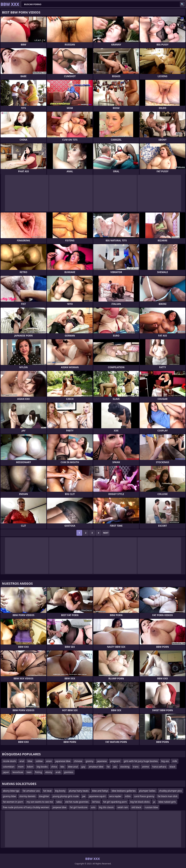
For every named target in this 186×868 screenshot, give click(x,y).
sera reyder (115, 796)
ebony (49, 772)
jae (84, 796)
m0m (128, 796)
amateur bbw (96, 767)
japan (6, 772)
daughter (44, 796)
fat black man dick (168, 796)
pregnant (115, 761)
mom (21, 767)
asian (49, 761)
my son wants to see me (40, 802)
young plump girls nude (66, 796)
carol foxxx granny (144, 796)
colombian (9, 767)
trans (136, 767)
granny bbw (9, 796)
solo (93, 807)
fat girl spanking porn (115, 802)
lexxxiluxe (18, 772)
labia (59, 802)
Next (106, 533)
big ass (165, 761)
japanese (102, 761)
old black (136, 807)
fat (108, 767)
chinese (78, 761)
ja (154, 802)
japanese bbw (63, 761)
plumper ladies (147, 791)
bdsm (30, 767)
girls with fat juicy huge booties (141, 761)
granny (90, 761)
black (172, 767)
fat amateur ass (31, 791)
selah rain (123, 807)
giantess (69, 772)
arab (58, 772)
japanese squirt (97, 796)
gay (83, 767)
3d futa (96, 802)
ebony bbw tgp (11, 791)
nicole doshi (9, 761)
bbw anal (73, 767)
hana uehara (159, 767)
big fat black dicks (140, 802)
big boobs (42, 767)
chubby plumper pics (170, 791)
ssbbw (39, 761)
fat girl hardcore (79, 807)
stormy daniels (27, 796)
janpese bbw (60, 807)
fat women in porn (13, 802)
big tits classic (106, 807)
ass (115, 767)
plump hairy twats (79, 791)
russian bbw (151, 807)
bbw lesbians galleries (124, 791)
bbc (62, 767)
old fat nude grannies (77, 802)
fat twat (47, 791)
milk (175, 761)
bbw (30, 761)
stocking (125, 767)
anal (22, 761)
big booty (60, 791)
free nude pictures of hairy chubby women (26, 807)
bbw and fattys (100, 791)
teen (29, 772)
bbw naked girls (167, 802)
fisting (38, 772)
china (54, 767)
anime (145, 767)
